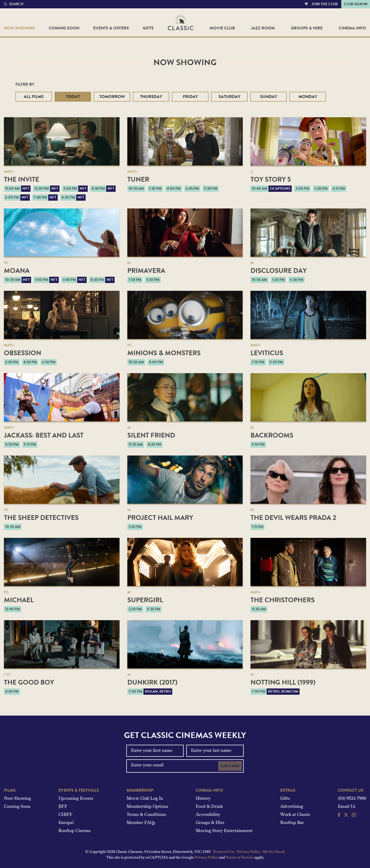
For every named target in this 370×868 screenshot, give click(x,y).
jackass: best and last (44, 435)
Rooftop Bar (292, 823)
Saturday (229, 97)
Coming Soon (64, 28)
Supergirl (145, 600)
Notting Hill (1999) (283, 682)
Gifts (148, 28)
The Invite (22, 179)
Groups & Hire (307, 28)
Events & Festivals (79, 790)
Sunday (269, 97)
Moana (17, 271)
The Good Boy (29, 682)
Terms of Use (224, 852)
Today (73, 97)
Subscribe (230, 766)
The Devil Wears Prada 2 (293, 518)
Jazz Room (263, 28)
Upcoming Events (76, 799)
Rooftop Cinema (74, 831)
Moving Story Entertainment (224, 831)
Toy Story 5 (271, 179)
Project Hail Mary (160, 518)
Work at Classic (295, 815)
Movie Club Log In (145, 799)
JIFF (63, 807)
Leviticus (267, 353)
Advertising (292, 807)
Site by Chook (274, 852)
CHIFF (65, 815)
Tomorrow (112, 97)
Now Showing (19, 28)
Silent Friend (151, 435)
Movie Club (222, 28)
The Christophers (283, 600)
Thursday (151, 97)
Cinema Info (352, 28)
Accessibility (208, 815)
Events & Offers (111, 28)
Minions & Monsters (164, 353)
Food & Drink (209, 807)
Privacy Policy (248, 852)
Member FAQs (141, 823)
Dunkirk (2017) (152, 682)
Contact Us (351, 790)
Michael (19, 600)
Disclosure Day (279, 271)
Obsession (23, 353)
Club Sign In (356, 4)
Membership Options (147, 807)
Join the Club (325, 4)
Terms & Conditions (146, 815)
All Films (34, 97)
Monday (308, 97)
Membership (140, 790)
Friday (190, 97)
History (203, 799)
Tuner (138, 179)
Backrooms (272, 435)
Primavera (146, 271)
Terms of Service (240, 858)
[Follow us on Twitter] (346, 816)
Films (10, 790)
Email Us (347, 807)
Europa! (66, 823)
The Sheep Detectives (41, 518)
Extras (288, 790)
